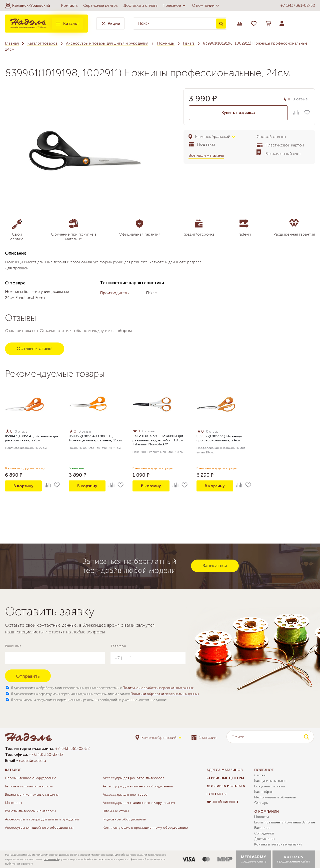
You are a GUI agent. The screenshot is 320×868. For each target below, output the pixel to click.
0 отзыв (300, 99)
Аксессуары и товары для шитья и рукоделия (107, 43)
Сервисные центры (101, 5)
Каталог (67, 24)
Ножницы (166, 43)
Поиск (221, 24)
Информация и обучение (275, 797)
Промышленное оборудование (31, 778)
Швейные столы (116, 811)
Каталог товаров (42, 43)
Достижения (265, 839)
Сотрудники (264, 833)
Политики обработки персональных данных (165, 694)
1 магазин (204, 737)
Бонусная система (269, 786)
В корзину (23, 486)
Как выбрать (264, 792)
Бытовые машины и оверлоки (29, 786)
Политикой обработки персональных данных (158, 688)
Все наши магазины (206, 155)
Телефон (118, 646)
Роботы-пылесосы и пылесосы (30, 811)
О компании (206, 6)
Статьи (260, 775)
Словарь (261, 803)
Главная (12, 43)
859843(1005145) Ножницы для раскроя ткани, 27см (32, 438)
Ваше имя (13, 646)
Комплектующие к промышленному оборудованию (145, 828)
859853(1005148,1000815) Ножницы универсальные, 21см (95, 438)
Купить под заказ (238, 113)
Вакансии (262, 828)
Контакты (70, 5)
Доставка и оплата (140, 5)
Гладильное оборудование (124, 819)
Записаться (215, 566)
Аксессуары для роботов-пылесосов (133, 778)
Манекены (13, 803)
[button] (27, 6)
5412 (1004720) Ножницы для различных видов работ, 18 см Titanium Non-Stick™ (158, 440)
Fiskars (189, 43)
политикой (51, 859)
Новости (261, 817)
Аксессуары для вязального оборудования (138, 786)
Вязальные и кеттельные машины (32, 795)
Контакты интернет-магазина (278, 844)
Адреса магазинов (225, 770)
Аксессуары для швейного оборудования (39, 828)
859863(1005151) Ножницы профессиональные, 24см (219, 438)
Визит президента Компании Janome (285, 822)
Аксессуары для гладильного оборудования (139, 803)
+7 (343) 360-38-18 (46, 754)
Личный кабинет (223, 802)
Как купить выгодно (270, 781)
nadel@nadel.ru (32, 760)
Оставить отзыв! (35, 349)
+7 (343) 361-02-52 (298, 5)
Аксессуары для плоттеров (125, 795)
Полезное (175, 6)
